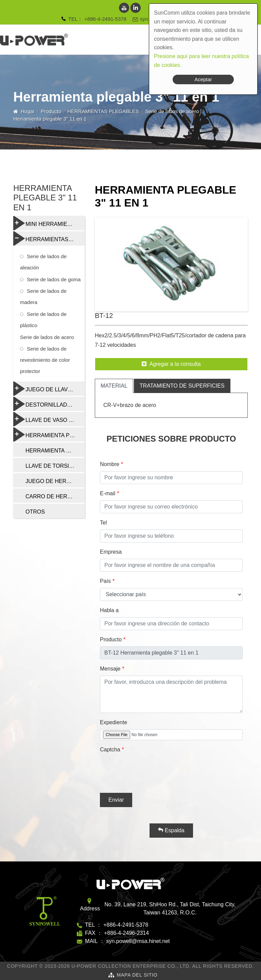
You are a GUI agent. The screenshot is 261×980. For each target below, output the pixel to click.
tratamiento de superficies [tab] (182, 386)
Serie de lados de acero (172, 111)
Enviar (116, 800)
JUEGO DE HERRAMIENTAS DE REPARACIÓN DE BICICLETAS (55, 481)
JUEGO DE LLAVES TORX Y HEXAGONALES (49, 389)
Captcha (110, 750)
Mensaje (110, 669)
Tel (103, 523)
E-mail (108, 493)
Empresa (111, 552)
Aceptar (203, 79)
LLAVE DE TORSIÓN (51, 466)
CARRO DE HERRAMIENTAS (55, 496)
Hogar (28, 111)
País (105, 581)
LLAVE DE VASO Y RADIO (49, 419)
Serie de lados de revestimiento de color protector (45, 360)
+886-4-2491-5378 (105, 19)
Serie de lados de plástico (43, 320)
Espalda (171, 830)
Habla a (109, 610)
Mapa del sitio (137, 975)
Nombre (110, 464)
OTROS (35, 512)
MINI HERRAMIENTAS (47, 223)
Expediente (114, 722)
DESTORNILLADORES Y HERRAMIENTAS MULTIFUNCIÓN (49, 404)
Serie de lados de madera (43, 297)
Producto (51, 111)
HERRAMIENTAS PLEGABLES (103, 111)
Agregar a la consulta (171, 364)
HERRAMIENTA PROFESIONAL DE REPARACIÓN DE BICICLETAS (49, 434)
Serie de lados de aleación (43, 262)
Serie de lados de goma (54, 279)
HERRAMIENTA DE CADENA (55, 451)
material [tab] (114, 386)
